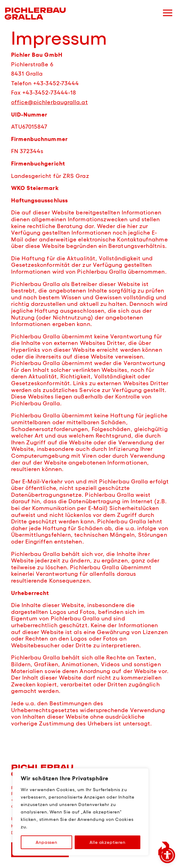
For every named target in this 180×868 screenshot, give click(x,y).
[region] (81, 812)
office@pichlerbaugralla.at (50, 102)
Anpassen (46, 842)
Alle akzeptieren (107, 842)
